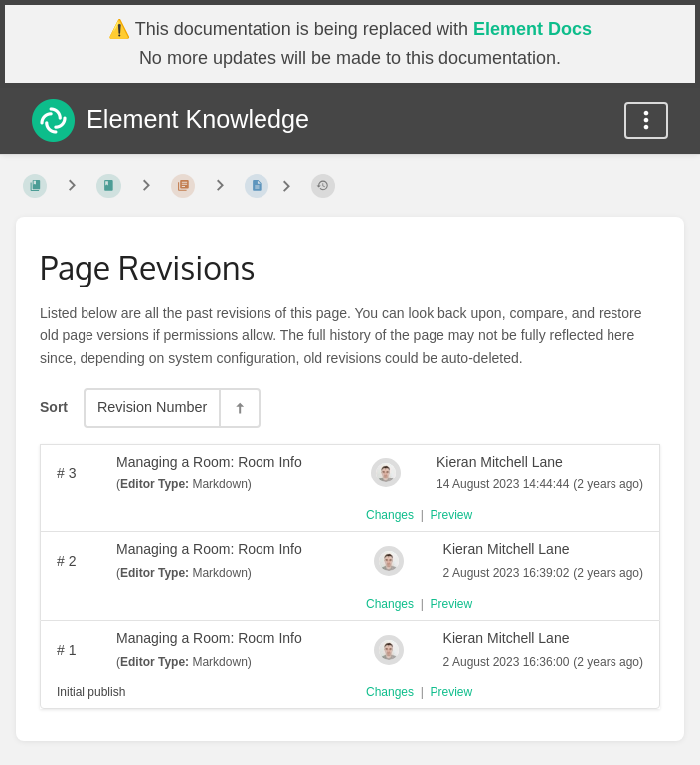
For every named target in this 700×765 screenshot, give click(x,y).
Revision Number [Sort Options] (152, 407)
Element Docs (532, 29)
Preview (452, 515)
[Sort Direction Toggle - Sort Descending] (239, 407)
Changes (390, 515)
